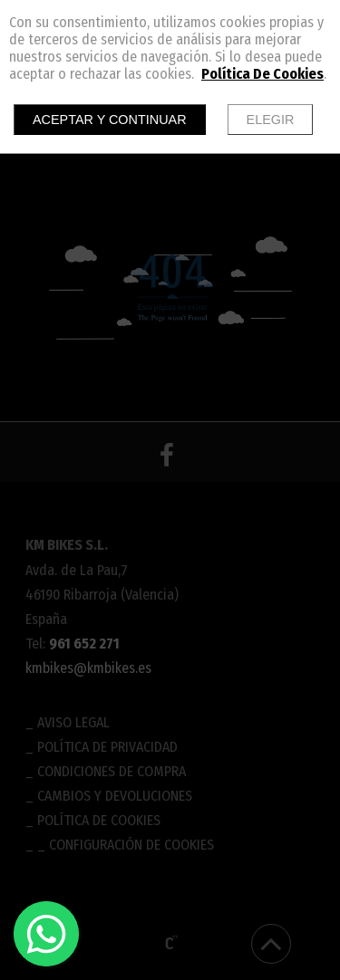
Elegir (271, 120)
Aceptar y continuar (110, 120)
